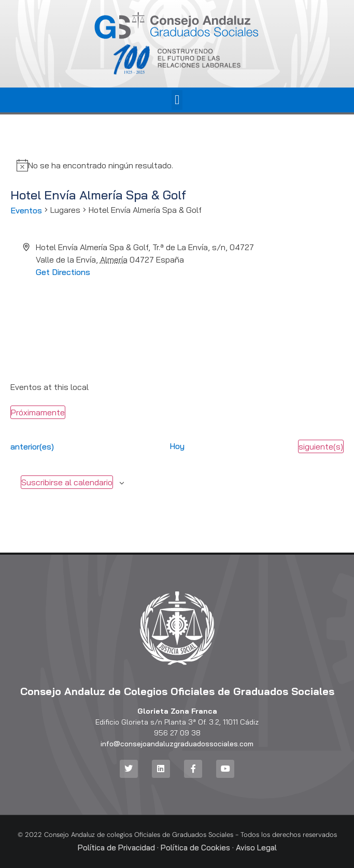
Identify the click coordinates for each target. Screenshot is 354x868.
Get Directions (63, 272)
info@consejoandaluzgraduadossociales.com (177, 744)
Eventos (26, 210)
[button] (177, 100)
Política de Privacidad (116, 848)
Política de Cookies (195, 848)
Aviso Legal (256, 848)
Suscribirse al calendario (67, 482)
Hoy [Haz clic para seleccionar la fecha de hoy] (177, 446)
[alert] (101, 165)
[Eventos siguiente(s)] (321, 446)
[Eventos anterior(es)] (32, 446)
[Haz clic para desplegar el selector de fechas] (38, 412)
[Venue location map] (177, 317)
